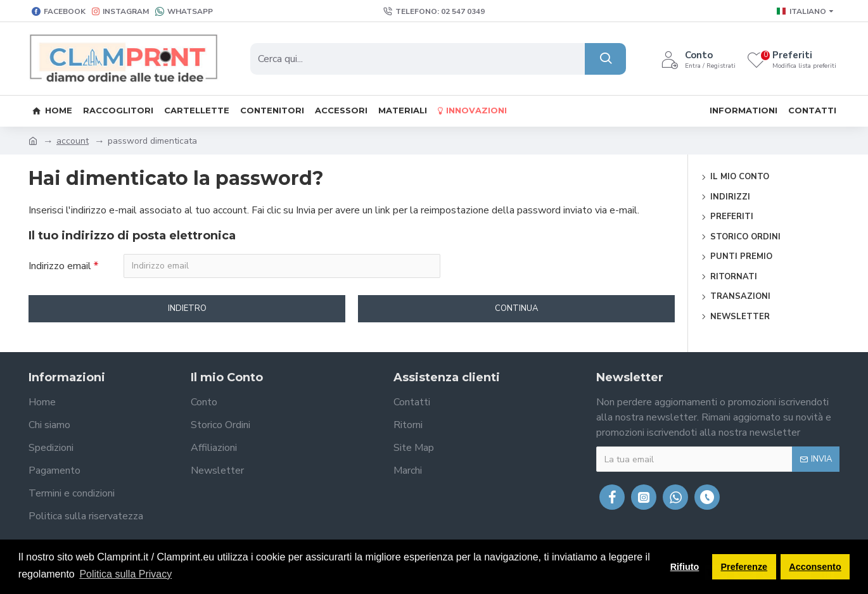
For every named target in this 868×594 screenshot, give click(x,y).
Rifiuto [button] (685, 567)
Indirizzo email (60, 266)
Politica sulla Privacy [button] (125, 574)
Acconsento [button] (815, 567)
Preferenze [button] (744, 567)
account (73, 141)
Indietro (187, 309)
